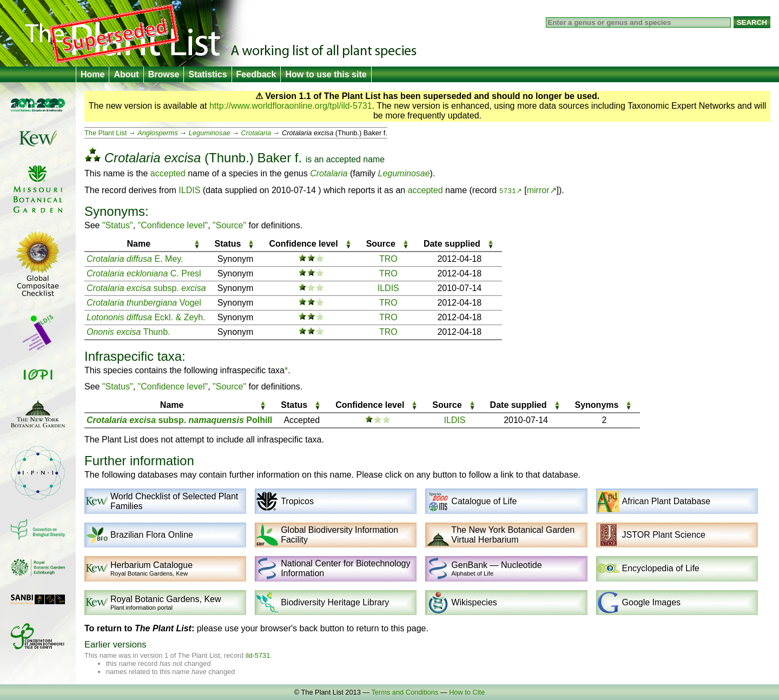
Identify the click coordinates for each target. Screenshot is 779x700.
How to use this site (326, 74)
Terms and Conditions (405, 692)
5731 (508, 190)
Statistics (207, 74)
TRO (388, 259)
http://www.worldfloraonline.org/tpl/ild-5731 (291, 106)
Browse (164, 74)
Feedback (256, 74)
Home (93, 74)
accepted (344, 159)
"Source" (229, 225)
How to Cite (467, 692)
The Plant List (105, 133)
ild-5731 (258, 655)
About (126, 74)
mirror (538, 190)
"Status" (118, 225)
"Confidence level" (173, 225)
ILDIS (189, 190)
